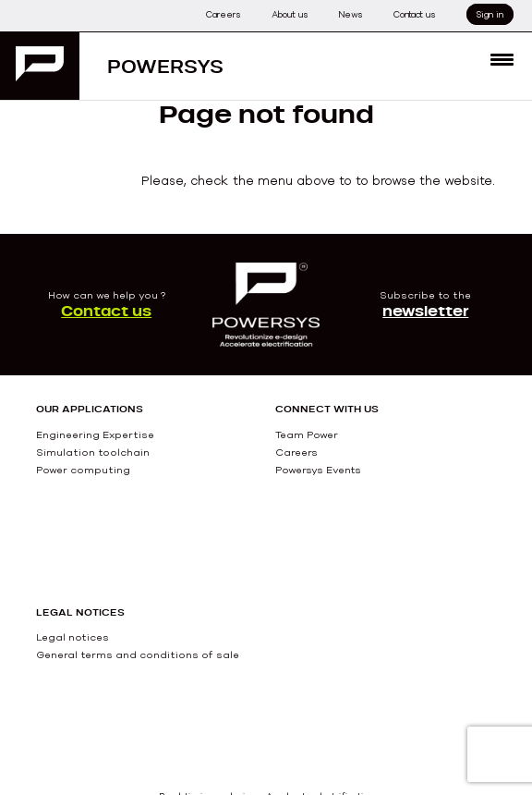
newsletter (425, 311)
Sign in (490, 14)
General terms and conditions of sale (138, 654)
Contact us (414, 14)
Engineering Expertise (95, 434)
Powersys (165, 66)
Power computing (83, 470)
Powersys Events (318, 470)
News (351, 14)
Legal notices (73, 637)
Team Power (307, 434)
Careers (223, 14)
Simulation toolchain (93, 452)
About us (290, 14)
